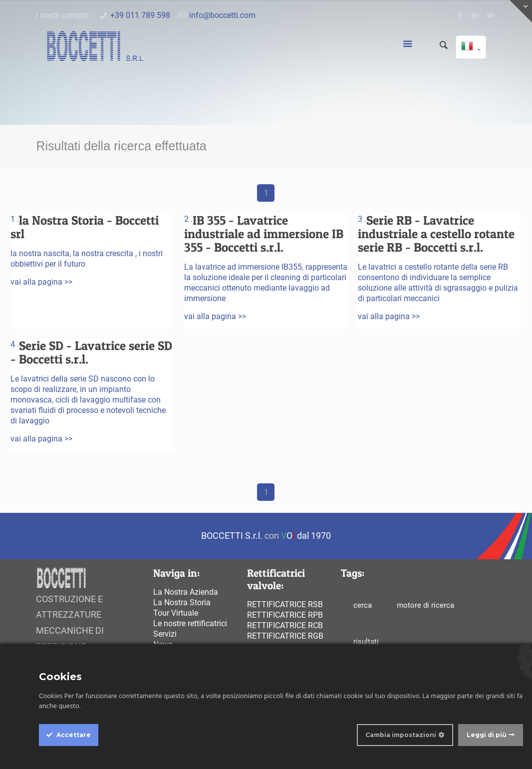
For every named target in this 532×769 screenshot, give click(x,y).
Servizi (165, 634)
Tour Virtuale (176, 613)
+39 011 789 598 (140, 15)
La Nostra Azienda (186, 592)
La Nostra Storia (182, 602)
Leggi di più (487, 735)
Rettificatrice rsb (285, 604)
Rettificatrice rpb (285, 615)
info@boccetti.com (222, 15)
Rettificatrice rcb (285, 625)
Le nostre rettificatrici (190, 623)
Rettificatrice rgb (285, 636)
